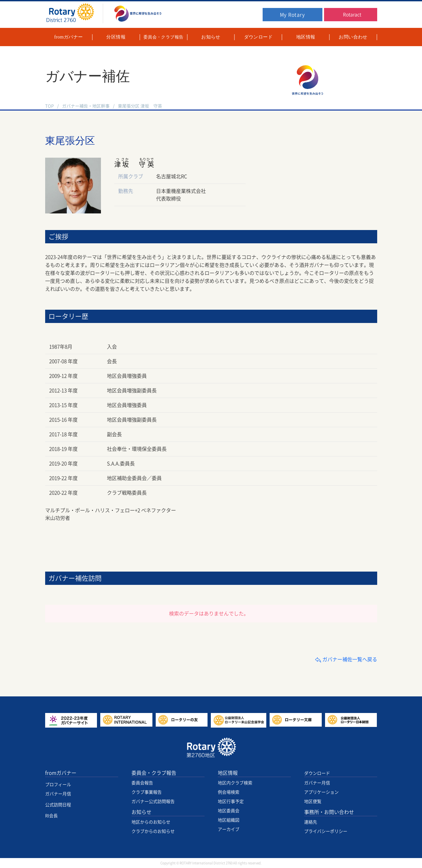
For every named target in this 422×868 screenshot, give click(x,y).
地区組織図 (229, 820)
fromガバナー (61, 773)
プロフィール (58, 785)
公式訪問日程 (58, 805)
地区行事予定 (231, 801)
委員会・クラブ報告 (154, 773)
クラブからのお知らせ (153, 831)
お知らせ (141, 812)
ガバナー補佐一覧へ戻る (346, 659)
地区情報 (228, 773)
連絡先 (311, 822)
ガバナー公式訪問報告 (153, 801)
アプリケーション (321, 792)
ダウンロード (317, 773)
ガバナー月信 (58, 794)
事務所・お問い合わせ (329, 812)
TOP (49, 106)
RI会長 (51, 816)
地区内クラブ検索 (235, 783)
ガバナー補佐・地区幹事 (86, 106)
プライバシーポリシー (326, 831)
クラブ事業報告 (147, 792)
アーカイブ (229, 829)
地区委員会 (229, 811)
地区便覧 (313, 801)
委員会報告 (142, 783)
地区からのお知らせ (151, 822)
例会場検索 (229, 792)
